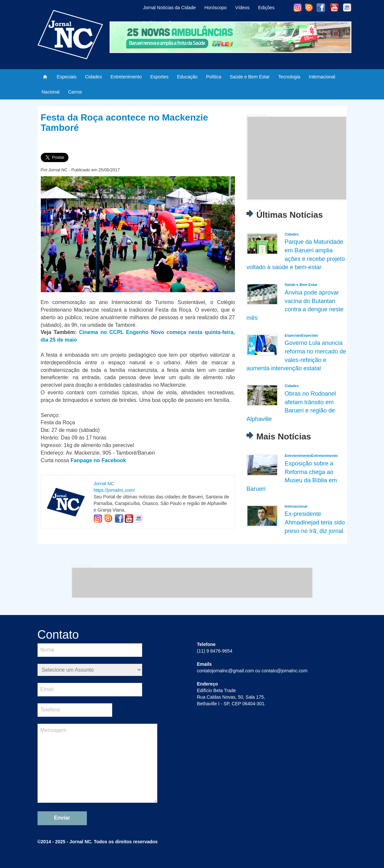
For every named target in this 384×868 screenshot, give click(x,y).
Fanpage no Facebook (98, 460)
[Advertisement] (297, 158)
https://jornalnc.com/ (114, 490)
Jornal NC (104, 484)
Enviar (62, 818)
